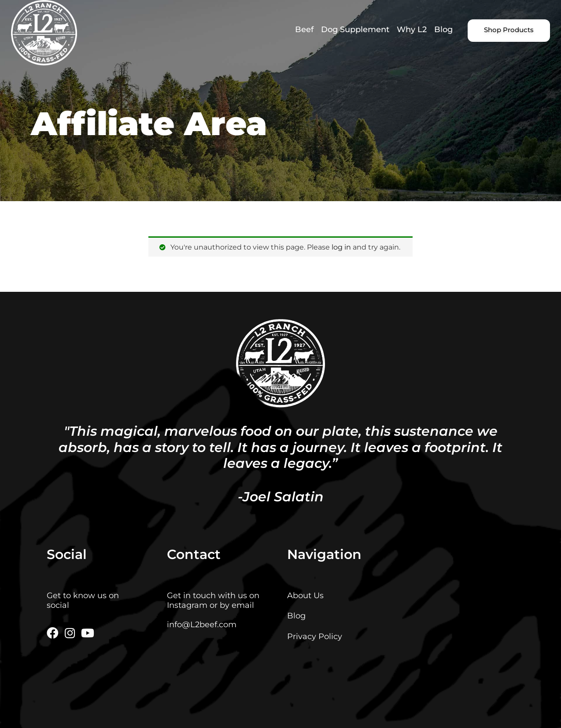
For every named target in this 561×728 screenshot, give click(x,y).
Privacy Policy (315, 636)
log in (341, 247)
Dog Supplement (355, 29)
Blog (443, 29)
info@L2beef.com (202, 624)
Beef (304, 29)
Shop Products (509, 30)
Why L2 (412, 29)
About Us (305, 595)
